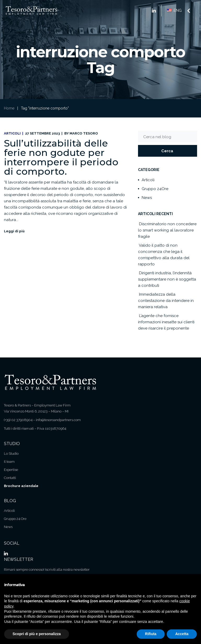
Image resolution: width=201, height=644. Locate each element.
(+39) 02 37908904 (18, 420)
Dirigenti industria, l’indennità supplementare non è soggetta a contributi (167, 279)
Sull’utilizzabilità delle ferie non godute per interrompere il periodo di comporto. (61, 157)
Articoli (12, 133)
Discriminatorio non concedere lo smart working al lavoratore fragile (167, 230)
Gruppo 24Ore (155, 189)
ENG (174, 10)
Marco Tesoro (84, 133)
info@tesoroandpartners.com (58, 420)
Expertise (11, 470)
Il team (9, 462)
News (147, 198)
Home (9, 108)
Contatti (10, 478)
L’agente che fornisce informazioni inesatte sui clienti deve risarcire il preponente (166, 322)
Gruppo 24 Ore (15, 519)
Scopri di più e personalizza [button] (37, 634)
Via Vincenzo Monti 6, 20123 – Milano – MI (36, 411)
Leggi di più (14, 231)
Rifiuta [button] (151, 634)
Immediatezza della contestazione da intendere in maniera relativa (166, 301)
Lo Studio (11, 454)
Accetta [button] (182, 634)
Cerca (167, 151)
